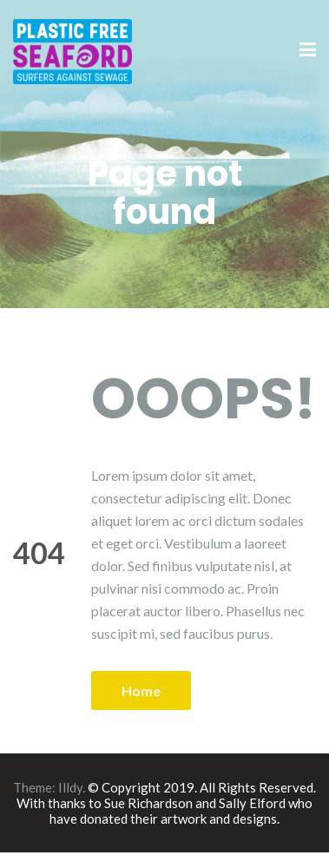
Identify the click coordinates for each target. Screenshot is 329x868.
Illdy (70, 787)
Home (141, 690)
